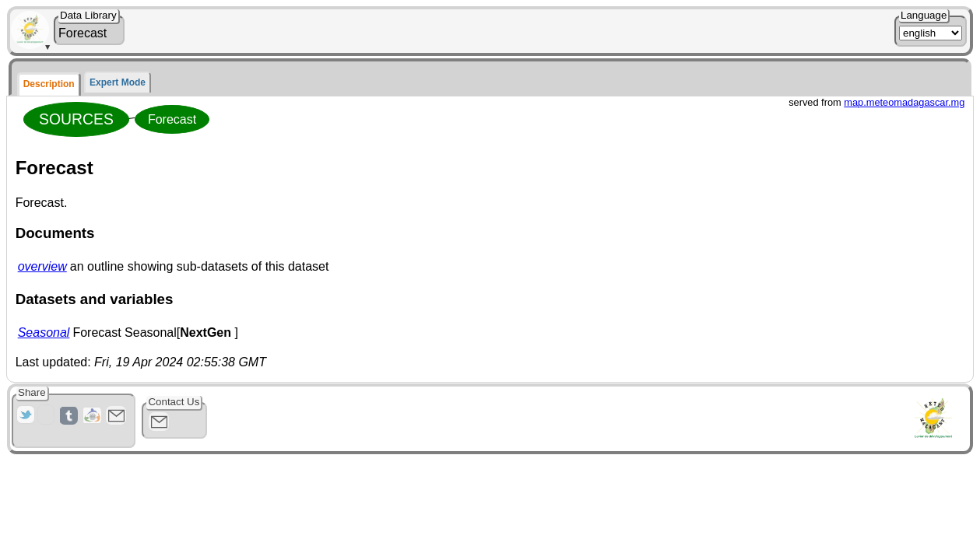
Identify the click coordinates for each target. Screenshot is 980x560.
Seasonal (44, 332)
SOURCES (76, 119)
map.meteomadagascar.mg (904, 102)
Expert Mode (118, 82)
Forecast (172, 119)
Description (49, 84)
